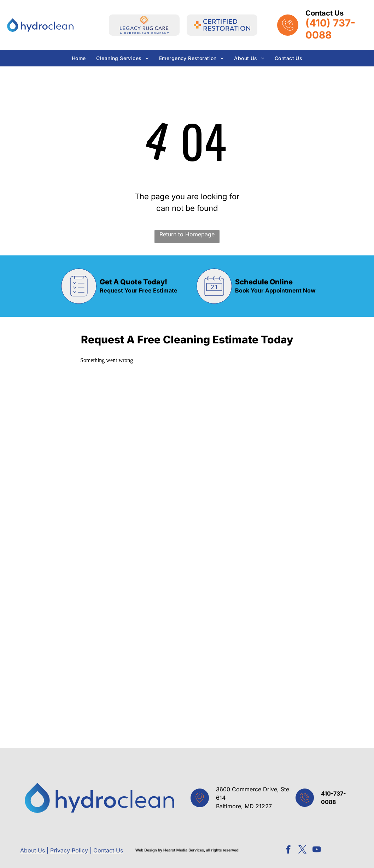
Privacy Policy (69, 850)
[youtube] (317, 850)
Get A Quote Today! (133, 282)
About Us (33, 850)
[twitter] (302, 850)
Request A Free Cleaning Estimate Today (187, 339)
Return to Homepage (187, 234)
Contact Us (108, 850)
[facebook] (288, 850)
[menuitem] (79, 58)
